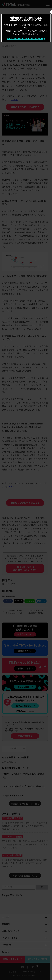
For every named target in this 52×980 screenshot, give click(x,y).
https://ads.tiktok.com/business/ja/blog (26, 39)
